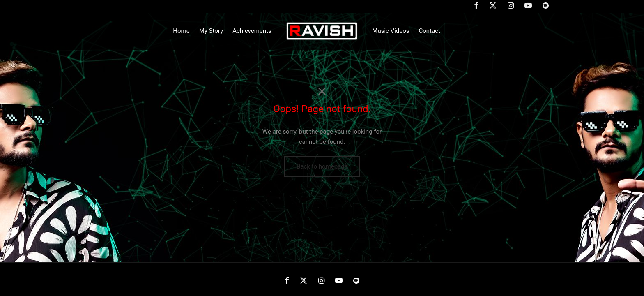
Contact (430, 31)
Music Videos (391, 31)
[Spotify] (356, 281)
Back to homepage (322, 166)
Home (181, 31)
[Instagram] (321, 281)
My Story (211, 31)
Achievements (252, 31)
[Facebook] (287, 281)
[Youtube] (339, 281)
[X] (304, 281)
